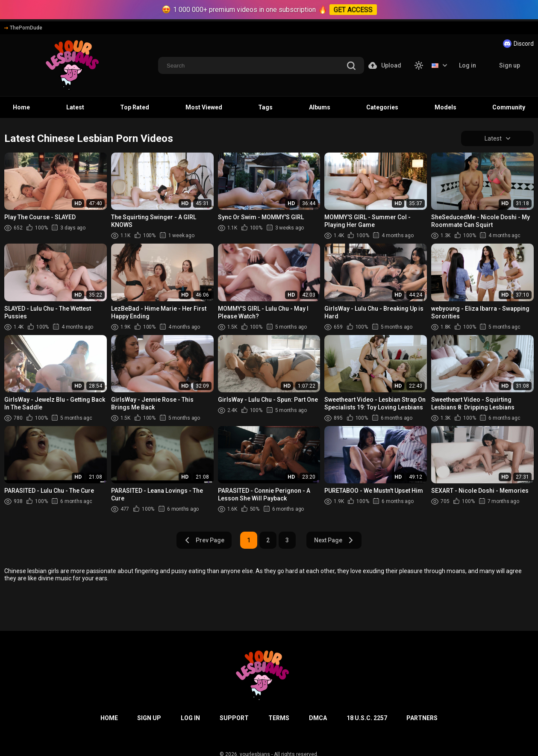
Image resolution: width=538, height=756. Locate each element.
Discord (518, 44)
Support (234, 718)
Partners (422, 718)
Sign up (510, 65)
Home (21, 107)
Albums (320, 107)
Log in (467, 65)
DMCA (318, 718)
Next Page (334, 540)
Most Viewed (204, 107)
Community (509, 107)
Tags (265, 107)
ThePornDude (23, 28)
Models (445, 107)
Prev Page (204, 540)
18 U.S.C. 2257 (367, 718)
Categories (382, 107)
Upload (385, 65)
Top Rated (135, 107)
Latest (75, 107)
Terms (279, 718)
